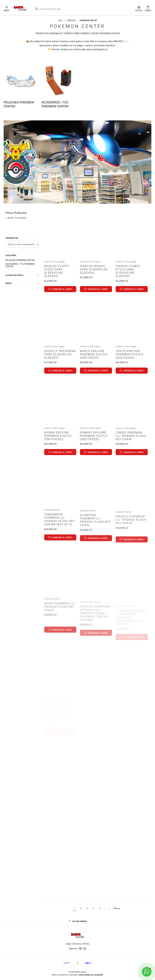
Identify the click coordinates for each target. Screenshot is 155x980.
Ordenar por (12, 238)
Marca (22, 283)
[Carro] (148, 8)
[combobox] (82, 8)
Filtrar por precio (22, 275)
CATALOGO (71, 20)
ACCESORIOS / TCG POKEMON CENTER (20, 265)
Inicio (60, 20)
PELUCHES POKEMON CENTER (20, 260)
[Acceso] (139, 9)
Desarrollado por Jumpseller (91, 975)
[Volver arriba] (77, 921)
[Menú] (7, 9)
